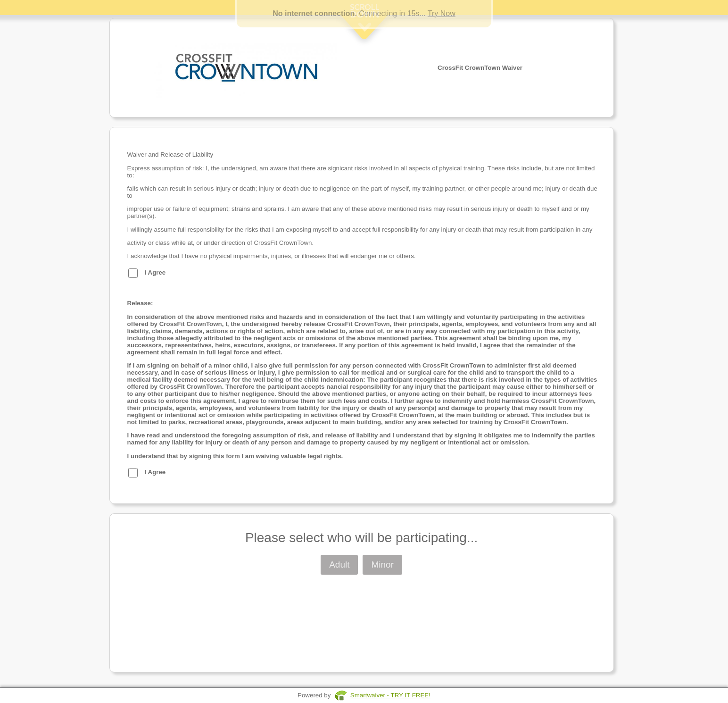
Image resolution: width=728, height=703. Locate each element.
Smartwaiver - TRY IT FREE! (390, 695)
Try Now (442, 13)
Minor (382, 565)
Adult (339, 565)
